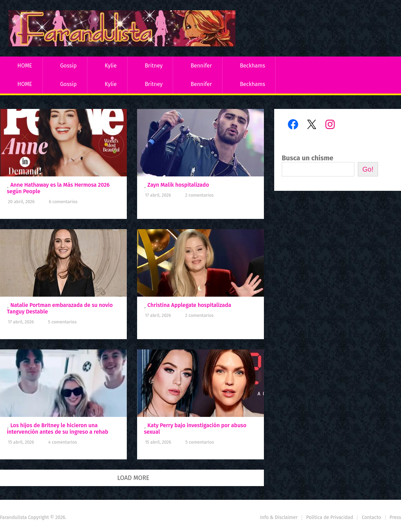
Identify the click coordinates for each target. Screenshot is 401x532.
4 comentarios (63, 442)
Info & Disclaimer (279, 517)
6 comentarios (63, 202)
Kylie (111, 66)
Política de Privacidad (330, 517)
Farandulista (13, 517)
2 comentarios (199, 195)
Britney (154, 66)
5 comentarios (62, 322)
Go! (368, 169)
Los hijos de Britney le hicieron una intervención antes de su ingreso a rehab (58, 429)
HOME (25, 66)
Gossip (68, 66)
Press (395, 517)
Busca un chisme (308, 158)
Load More (133, 478)
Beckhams (253, 66)
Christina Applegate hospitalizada (189, 305)
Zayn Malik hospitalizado (178, 185)
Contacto (371, 517)
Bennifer (201, 66)
